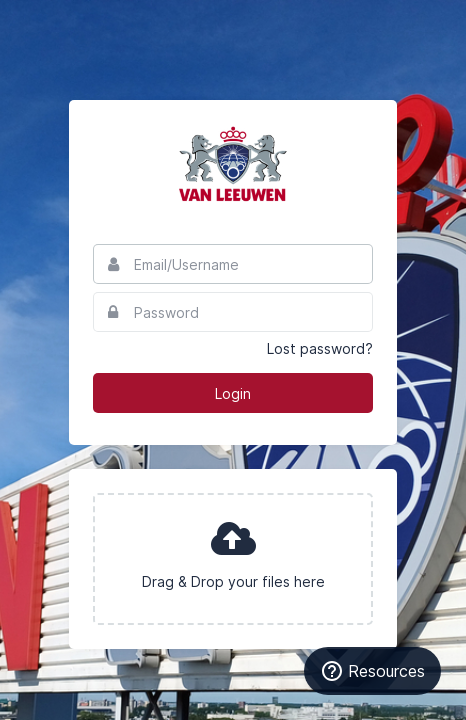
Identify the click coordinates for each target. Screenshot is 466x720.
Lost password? (320, 348)
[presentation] (233, 559)
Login (233, 393)
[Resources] (372, 671)
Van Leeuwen (233, 164)
